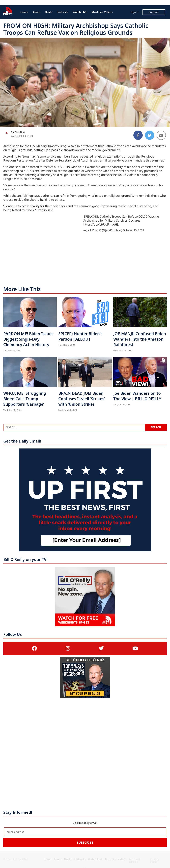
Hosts (49, 12)
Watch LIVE (80, 12)
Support (154, 12)
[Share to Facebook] (138, 135)
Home (24, 12)
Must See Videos (102, 12)
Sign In (135, 12)
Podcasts (62, 12)
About (37, 12)
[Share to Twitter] (150, 135)
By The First (18, 132)
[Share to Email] (161, 135)
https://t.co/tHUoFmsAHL (101, 224)
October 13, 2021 (133, 230)
